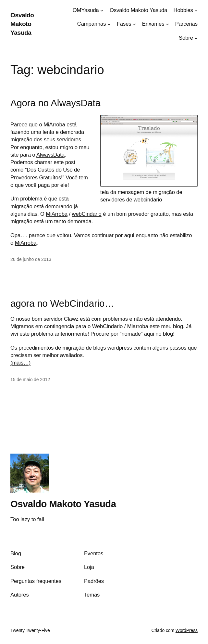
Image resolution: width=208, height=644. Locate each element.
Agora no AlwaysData (55, 103)
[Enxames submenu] (167, 24)
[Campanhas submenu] (109, 24)
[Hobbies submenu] (196, 10)
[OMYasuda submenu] (102, 10)
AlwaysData (50, 155)
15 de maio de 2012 (30, 380)
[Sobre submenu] (196, 38)
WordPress (187, 630)
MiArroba (57, 214)
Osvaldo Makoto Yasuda (22, 24)
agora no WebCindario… (62, 303)
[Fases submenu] (134, 24)
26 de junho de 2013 (31, 259)
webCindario (86, 214)
